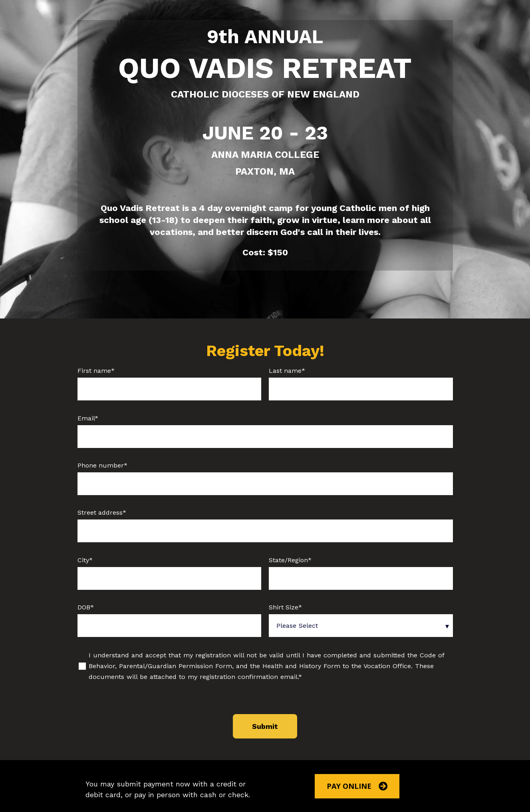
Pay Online (357, 786)
